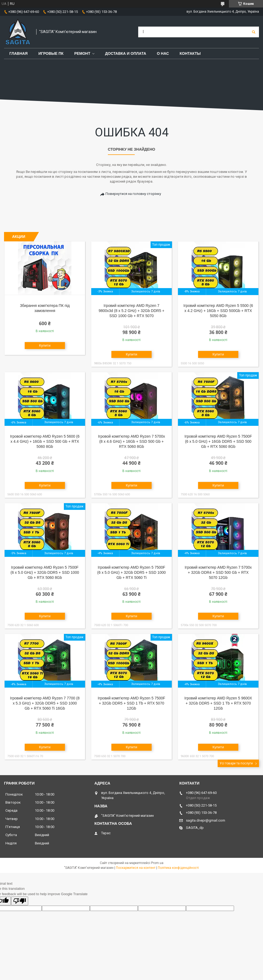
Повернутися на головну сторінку (133, 194)
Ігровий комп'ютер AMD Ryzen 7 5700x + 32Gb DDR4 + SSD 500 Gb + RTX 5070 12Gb (218, 572)
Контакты (190, 53)
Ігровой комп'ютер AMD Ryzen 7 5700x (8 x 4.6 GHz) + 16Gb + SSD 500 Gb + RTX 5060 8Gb (131, 441)
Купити (45, 345)
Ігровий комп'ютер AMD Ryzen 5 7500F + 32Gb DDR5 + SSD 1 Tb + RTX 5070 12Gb (131, 703)
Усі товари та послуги (236, 763)
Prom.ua (157, 863)
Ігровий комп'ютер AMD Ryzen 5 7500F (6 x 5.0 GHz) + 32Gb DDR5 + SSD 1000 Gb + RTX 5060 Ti (131, 572)
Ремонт (82, 53)
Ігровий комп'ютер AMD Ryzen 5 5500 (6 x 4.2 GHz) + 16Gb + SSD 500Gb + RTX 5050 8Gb (218, 311)
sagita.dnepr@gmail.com (206, 820)
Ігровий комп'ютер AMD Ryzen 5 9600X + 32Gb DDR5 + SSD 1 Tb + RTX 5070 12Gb (218, 703)
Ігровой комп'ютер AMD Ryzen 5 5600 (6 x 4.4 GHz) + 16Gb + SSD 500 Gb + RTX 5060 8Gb (45, 441)
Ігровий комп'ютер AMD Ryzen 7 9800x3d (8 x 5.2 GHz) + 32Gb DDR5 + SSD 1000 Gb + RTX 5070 (131, 311)
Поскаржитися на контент (136, 868)
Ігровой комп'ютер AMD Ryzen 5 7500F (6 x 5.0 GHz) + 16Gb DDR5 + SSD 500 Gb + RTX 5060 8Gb (218, 441)
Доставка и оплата (126, 53)
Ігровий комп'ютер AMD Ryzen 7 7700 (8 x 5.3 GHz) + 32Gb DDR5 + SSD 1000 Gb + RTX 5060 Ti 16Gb (45, 703)
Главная (19, 53)
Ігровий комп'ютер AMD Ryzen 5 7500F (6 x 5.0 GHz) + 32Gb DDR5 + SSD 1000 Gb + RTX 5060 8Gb (45, 572)
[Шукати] (254, 32)
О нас (163, 53)
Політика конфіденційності (178, 868)
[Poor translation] (20, 901)
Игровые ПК (51, 53)
